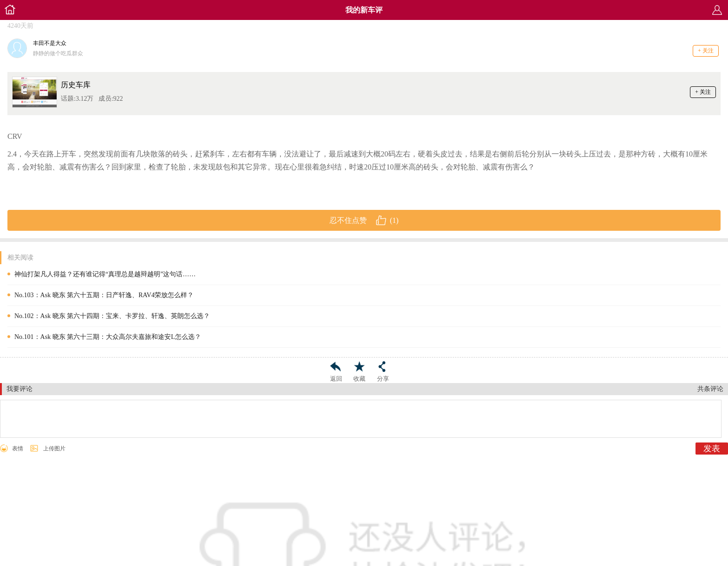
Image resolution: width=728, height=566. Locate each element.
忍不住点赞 (364, 220)
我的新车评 (364, 10)
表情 (18, 449)
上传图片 (54, 449)
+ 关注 (706, 51)
